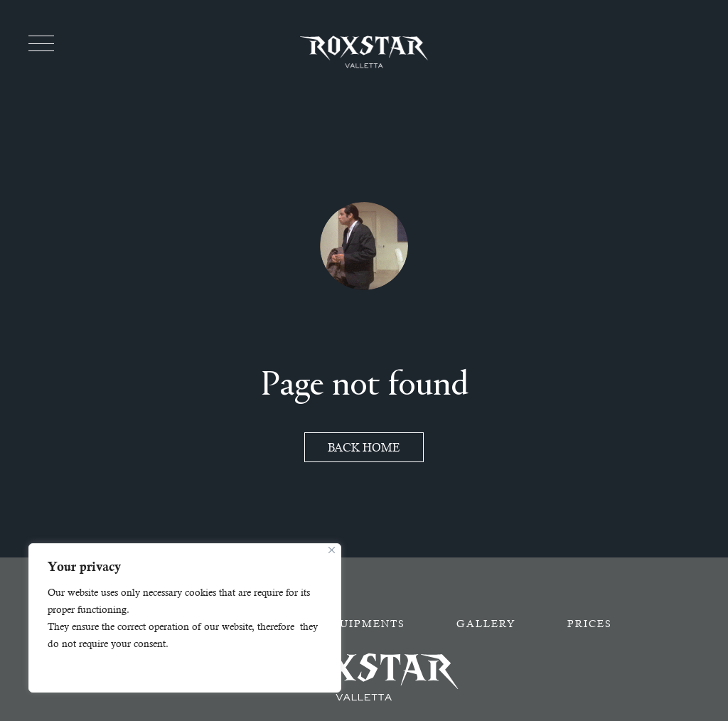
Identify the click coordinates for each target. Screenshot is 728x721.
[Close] (332, 550)
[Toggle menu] (41, 43)
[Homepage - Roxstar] (364, 52)
